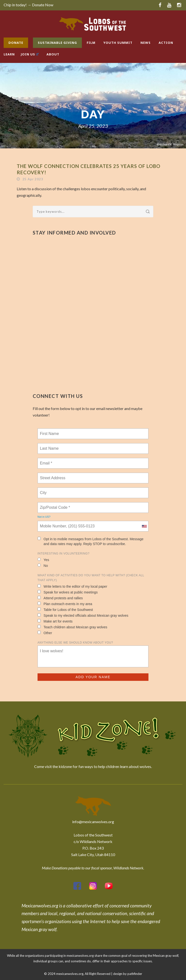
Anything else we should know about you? (75, 643)
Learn (9, 54)
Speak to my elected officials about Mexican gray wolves (83, 615)
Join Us (30, 54)
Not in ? (44, 517)
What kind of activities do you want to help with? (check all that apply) (91, 578)
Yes (43, 560)
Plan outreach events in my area (65, 604)
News (146, 43)
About (53, 54)
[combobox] (144, 526)
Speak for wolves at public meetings (68, 592)
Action (166, 43)
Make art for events (55, 621)
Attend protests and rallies (60, 598)
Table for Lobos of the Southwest (65, 610)
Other (45, 633)
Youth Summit (118, 43)
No (43, 566)
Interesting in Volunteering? (64, 554)
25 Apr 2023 (33, 179)
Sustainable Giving (57, 43)
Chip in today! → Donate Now (28, 5)
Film (91, 43)
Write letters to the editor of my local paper (72, 586)
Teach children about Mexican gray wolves (72, 627)
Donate (16, 43)
